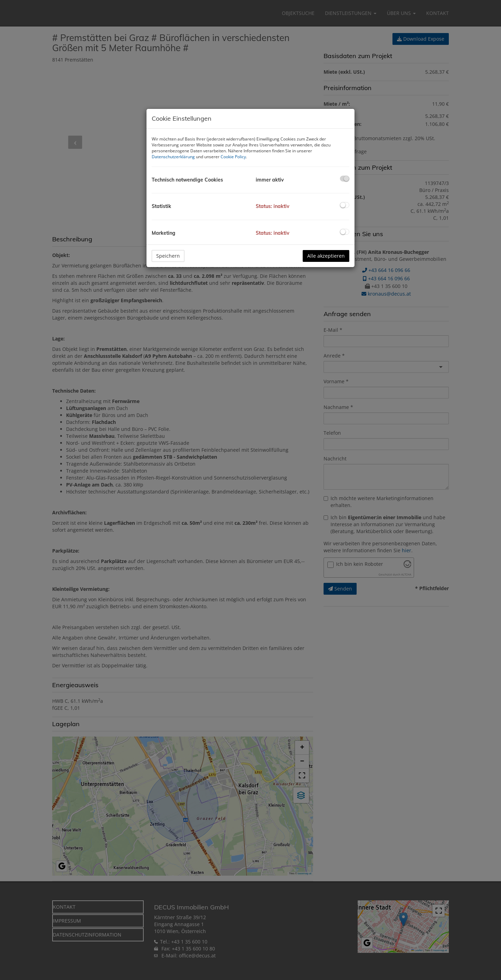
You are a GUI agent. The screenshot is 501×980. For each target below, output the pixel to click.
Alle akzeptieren (326, 256)
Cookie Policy (233, 157)
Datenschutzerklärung (173, 157)
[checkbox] (345, 179)
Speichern (168, 256)
